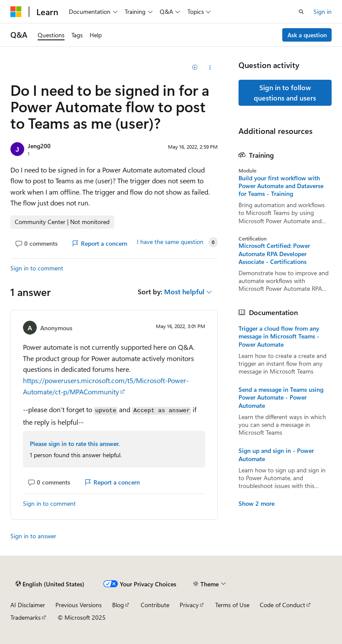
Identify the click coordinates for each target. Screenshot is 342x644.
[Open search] (301, 12)
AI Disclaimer (28, 605)
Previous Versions (79, 605)
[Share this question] (210, 68)
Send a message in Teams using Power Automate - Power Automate (281, 397)
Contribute (155, 605)
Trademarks (26, 617)
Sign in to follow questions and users (285, 93)
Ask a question (307, 35)
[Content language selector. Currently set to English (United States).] (50, 584)
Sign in (323, 11)
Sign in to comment (37, 268)
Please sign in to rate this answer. (75, 444)
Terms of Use (232, 605)
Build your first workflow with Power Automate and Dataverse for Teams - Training (281, 186)
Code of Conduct (282, 605)
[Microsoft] (16, 12)
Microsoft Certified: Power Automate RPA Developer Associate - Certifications (274, 254)
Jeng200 (39, 146)
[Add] (195, 68)
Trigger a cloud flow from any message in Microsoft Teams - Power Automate (279, 336)
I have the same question (170, 242)
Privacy (189, 605)
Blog (118, 605)
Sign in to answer (33, 536)
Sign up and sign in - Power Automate (276, 455)
